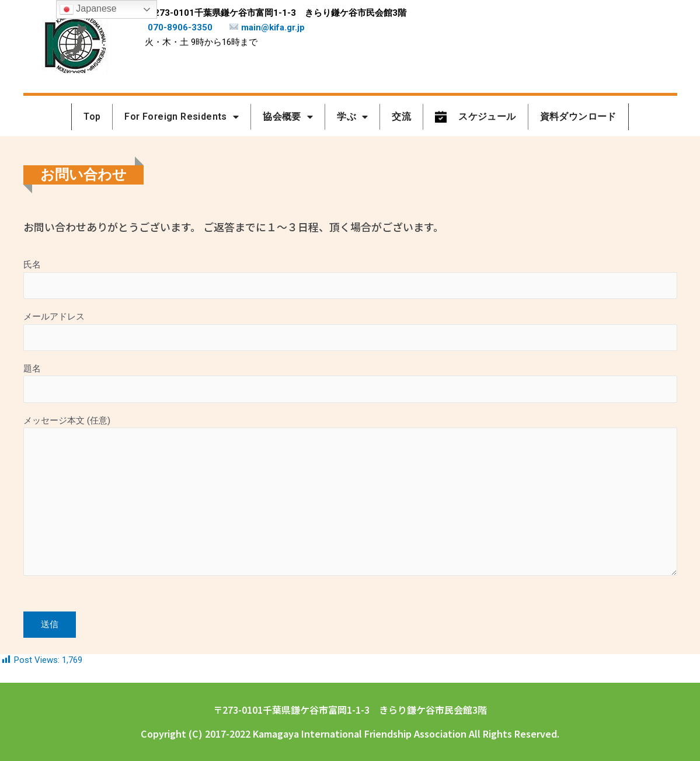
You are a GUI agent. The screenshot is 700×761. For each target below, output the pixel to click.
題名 (350, 388)
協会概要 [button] (288, 117)
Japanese (88, 9)
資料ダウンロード (578, 117)
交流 (401, 117)
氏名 (350, 280)
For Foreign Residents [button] (182, 117)
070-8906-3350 (180, 27)
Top (92, 117)
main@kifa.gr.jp (267, 27)
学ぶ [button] (352, 117)
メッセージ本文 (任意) (350, 509)
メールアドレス (350, 334)
